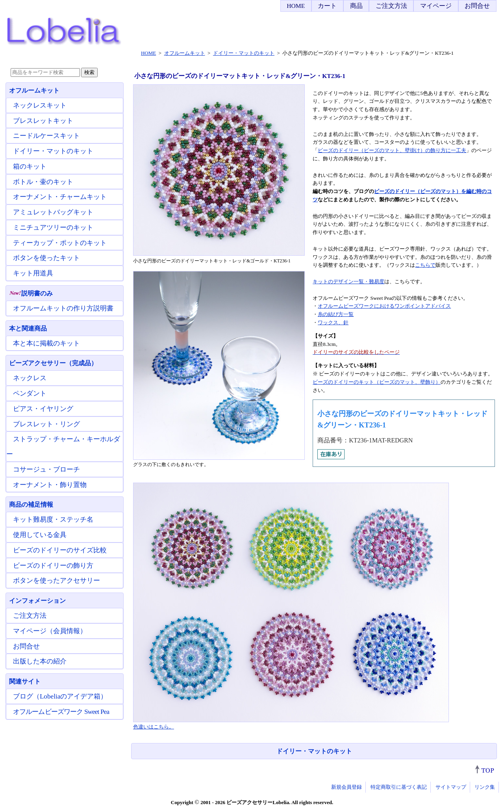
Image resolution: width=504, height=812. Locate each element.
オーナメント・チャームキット (60, 197)
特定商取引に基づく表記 (399, 787)
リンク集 (485, 787)
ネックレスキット (40, 105)
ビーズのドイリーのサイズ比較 (60, 550)
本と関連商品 (28, 328)
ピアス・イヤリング (43, 409)
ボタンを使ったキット (46, 258)
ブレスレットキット (43, 121)
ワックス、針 (333, 322)
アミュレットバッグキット (53, 212)
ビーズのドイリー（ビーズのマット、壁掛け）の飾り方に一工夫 (392, 150)
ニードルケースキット (46, 136)
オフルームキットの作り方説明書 (63, 308)
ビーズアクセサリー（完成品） (53, 363)
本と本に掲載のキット (46, 343)
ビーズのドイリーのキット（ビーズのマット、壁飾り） (377, 382)
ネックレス (30, 378)
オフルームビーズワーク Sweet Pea (61, 712)
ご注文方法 (391, 6)
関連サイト (25, 681)
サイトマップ (451, 787)
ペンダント (30, 393)
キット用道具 (33, 273)
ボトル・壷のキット (43, 182)
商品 (356, 6)
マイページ (436, 6)
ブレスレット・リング (46, 424)
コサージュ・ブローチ (46, 469)
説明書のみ (31, 293)
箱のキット (30, 166)
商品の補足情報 (31, 504)
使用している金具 (40, 535)
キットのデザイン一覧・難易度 (348, 282)
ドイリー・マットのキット (314, 751)
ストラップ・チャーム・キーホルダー (63, 447)
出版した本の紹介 (40, 661)
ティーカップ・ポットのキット (60, 243)
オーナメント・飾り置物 (50, 485)
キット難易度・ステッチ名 (53, 519)
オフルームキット (34, 90)
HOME (296, 6)
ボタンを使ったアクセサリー (57, 581)
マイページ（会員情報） (50, 631)
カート (327, 6)
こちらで (425, 265)
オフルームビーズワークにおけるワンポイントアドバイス (384, 306)
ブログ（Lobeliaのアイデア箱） (60, 696)
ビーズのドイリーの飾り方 (53, 566)
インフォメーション (37, 601)
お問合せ (477, 6)
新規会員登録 (346, 787)
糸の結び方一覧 (336, 314)
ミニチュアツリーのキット (53, 228)
